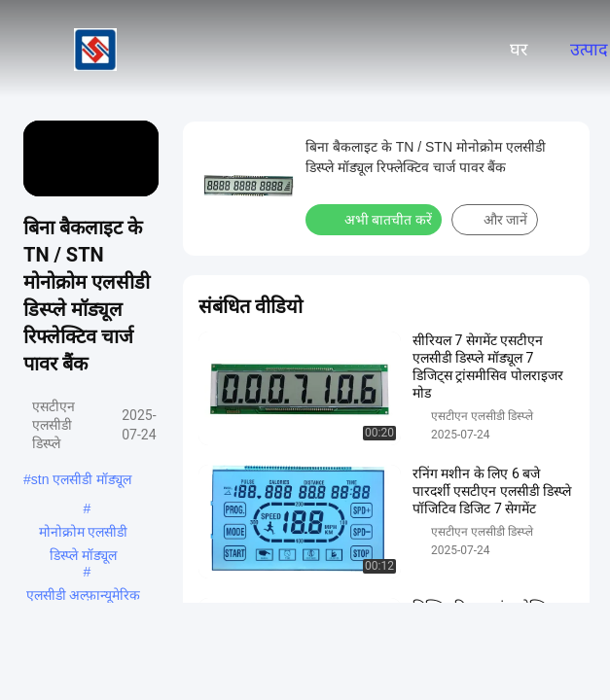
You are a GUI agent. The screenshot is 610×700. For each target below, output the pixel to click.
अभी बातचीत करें (376, 219)
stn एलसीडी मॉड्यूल (81, 479)
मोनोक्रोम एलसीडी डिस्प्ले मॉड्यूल (84, 534)
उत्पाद (589, 50)
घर (519, 50)
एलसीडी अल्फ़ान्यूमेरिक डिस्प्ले (84, 597)
